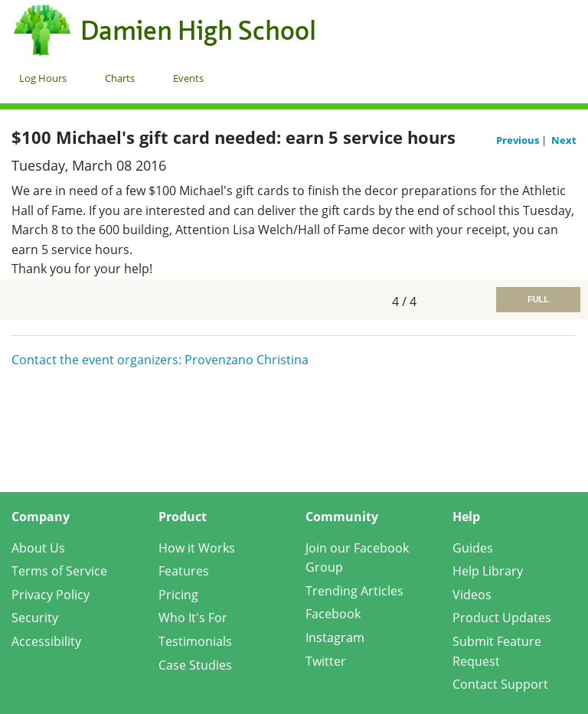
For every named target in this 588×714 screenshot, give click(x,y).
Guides (473, 548)
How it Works (197, 548)
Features (184, 571)
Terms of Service (59, 571)
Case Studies (195, 665)
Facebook (333, 614)
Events (188, 78)
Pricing (178, 595)
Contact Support (500, 684)
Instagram (335, 637)
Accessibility (46, 641)
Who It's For (193, 618)
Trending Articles (354, 591)
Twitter (326, 661)
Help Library (488, 571)
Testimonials (195, 641)
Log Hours (43, 78)
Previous (519, 140)
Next (564, 140)
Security (35, 618)
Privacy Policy (51, 595)
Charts (120, 78)
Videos (472, 595)
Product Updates (502, 618)
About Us (38, 548)
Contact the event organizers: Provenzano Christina (160, 360)
